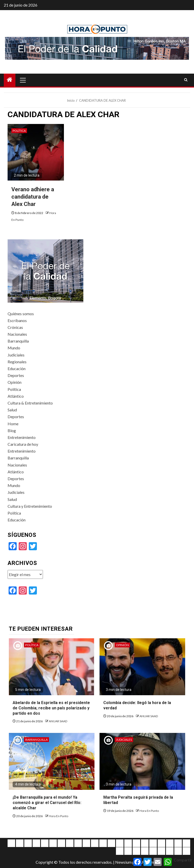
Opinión (15, 382)
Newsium (123, 862)
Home (13, 424)
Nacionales (17, 334)
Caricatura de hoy (23, 444)
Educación (17, 368)
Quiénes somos (21, 314)
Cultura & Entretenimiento (30, 403)
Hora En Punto (58, 816)
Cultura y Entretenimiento (30, 506)
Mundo (14, 348)
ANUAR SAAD (58, 721)
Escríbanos (17, 320)
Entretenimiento (22, 437)
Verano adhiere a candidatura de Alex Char (33, 197)
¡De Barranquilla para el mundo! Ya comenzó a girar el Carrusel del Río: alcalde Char (47, 803)
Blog (12, 430)
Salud (12, 410)
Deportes (16, 375)
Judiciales (16, 355)
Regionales (17, 362)
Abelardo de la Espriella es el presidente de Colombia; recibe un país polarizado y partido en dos (51, 708)
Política (19, 131)
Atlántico (16, 396)
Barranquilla (18, 341)
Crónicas (15, 327)
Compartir (183, 860)
